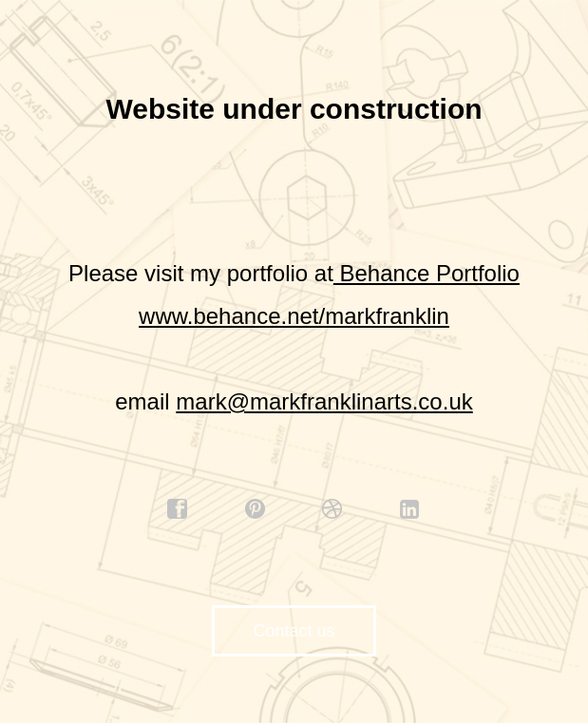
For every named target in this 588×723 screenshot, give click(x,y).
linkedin (410, 509)
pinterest (256, 509)
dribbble (332, 509)
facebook (178, 509)
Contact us (294, 631)
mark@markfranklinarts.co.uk (324, 401)
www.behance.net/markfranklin (294, 316)
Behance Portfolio (427, 273)
